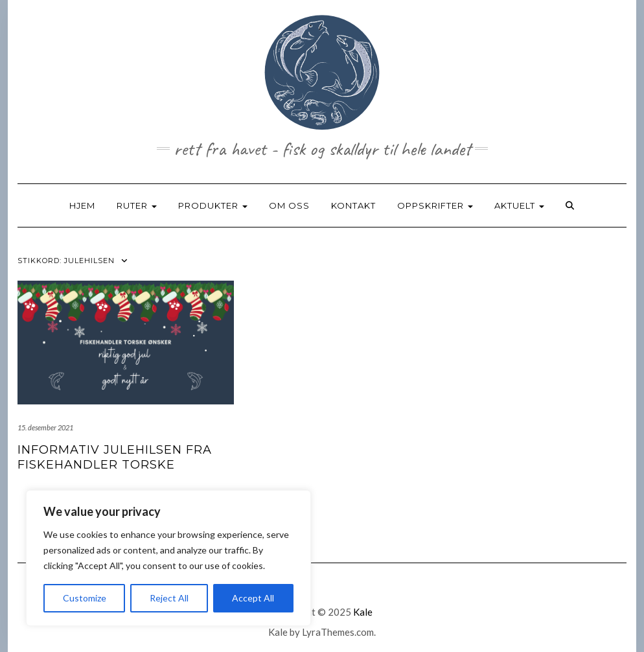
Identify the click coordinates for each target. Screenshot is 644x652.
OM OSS (289, 205)
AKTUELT (519, 205)
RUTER (137, 205)
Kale (363, 612)
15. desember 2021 (45, 427)
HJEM (82, 205)
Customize (85, 598)
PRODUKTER (213, 205)
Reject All (169, 598)
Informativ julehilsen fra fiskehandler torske (115, 457)
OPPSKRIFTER (435, 205)
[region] (168, 558)
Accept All (253, 598)
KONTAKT (353, 205)
